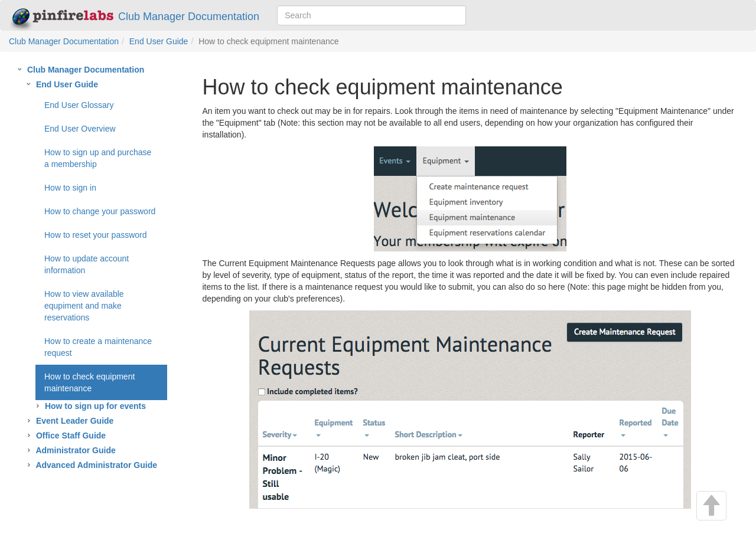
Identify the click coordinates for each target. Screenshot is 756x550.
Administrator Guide (75, 450)
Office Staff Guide (71, 436)
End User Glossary (79, 105)
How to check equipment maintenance (89, 382)
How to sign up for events (95, 406)
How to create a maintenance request (98, 347)
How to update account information (87, 264)
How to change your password (100, 211)
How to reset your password (96, 235)
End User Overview (80, 129)
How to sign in (70, 188)
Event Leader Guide (75, 421)
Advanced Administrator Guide (96, 465)
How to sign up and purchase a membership (98, 158)
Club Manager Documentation (134, 17)
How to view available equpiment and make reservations (84, 306)
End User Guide (159, 41)
